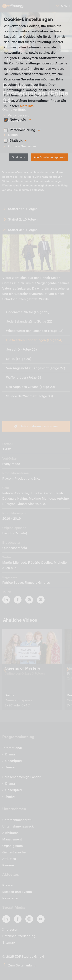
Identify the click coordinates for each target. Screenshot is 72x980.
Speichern (19, 157)
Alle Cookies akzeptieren (50, 157)
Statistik (16, 140)
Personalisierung (22, 130)
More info (27, 106)
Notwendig (18, 120)
